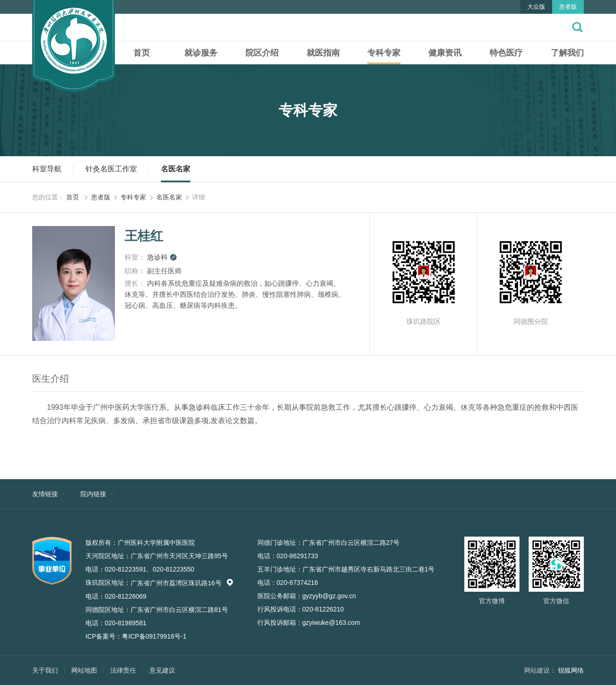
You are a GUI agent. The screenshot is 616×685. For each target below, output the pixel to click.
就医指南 (323, 53)
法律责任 (123, 670)
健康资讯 (445, 53)
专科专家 (384, 53)
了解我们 (567, 53)
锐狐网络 (571, 670)
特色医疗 (506, 53)
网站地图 (84, 670)
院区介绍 (262, 53)
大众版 (536, 7)
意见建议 (162, 670)
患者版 (568, 7)
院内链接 (93, 494)
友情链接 (45, 494)
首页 (142, 53)
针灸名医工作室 (111, 169)
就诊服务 (201, 53)
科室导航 (47, 169)
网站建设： (540, 670)
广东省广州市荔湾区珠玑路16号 (182, 583)
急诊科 (162, 257)
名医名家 (176, 169)
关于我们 (45, 670)
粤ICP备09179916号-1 (154, 636)
